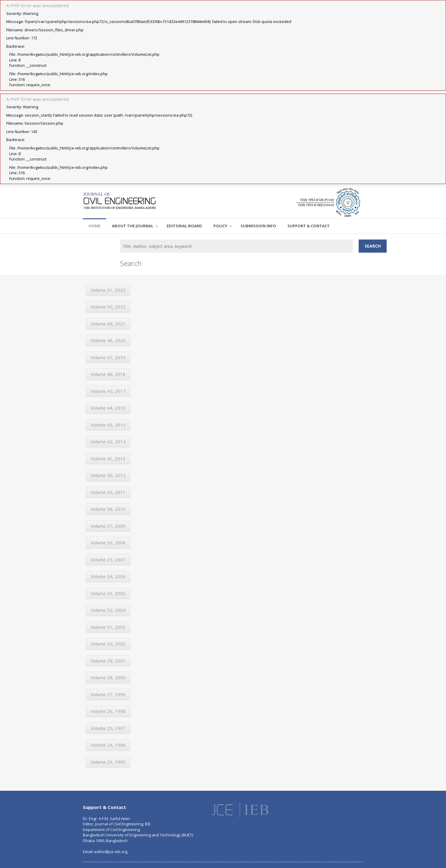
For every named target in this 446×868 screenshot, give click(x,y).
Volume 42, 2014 (108, 441)
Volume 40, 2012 (108, 475)
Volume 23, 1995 (108, 762)
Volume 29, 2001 (108, 661)
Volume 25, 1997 (108, 728)
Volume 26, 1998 (108, 711)
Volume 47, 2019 (108, 357)
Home (95, 226)
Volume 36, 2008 (108, 543)
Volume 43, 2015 (108, 425)
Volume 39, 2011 (108, 492)
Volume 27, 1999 (108, 694)
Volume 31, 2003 (108, 627)
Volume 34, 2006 (108, 576)
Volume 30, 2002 (108, 644)
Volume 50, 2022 (108, 307)
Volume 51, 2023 (108, 290)
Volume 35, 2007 (108, 560)
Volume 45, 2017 (108, 391)
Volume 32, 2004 (108, 610)
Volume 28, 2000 (108, 677)
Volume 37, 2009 (108, 526)
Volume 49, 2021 (108, 324)
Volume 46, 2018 (108, 374)
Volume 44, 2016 (108, 408)
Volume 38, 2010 (108, 509)
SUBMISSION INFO (258, 226)
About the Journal (135, 226)
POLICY (223, 226)
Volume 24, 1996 (108, 745)
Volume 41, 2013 (108, 458)
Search (373, 246)
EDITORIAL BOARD (184, 226)
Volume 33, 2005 (108, 593)
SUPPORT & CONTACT (309, 226)
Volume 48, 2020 (108, 340)
